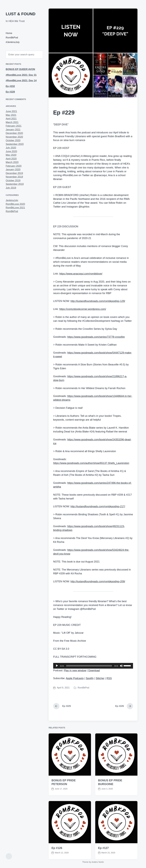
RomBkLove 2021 (15, 208)
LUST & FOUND (21, 14)
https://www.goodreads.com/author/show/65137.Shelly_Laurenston (91, 463)
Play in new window (75, 670)
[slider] (89, 666)
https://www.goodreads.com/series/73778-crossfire (96, 337)
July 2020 (11, 148)
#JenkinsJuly (13, 42)
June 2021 (11, 111)
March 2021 (12, 122)
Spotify (90, 678)
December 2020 (14, 133)
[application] (93, 666)
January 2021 (13, 130)
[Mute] (121, 666)
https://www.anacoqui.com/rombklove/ (81, 274)
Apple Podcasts (75, 678)
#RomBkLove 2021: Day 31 (21, 75)
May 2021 (11, 115)
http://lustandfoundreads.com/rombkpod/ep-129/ (98, 301)
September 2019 (15, 184)
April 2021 (11, 119)
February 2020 (14, 166)
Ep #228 (10, 92)
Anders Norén (98, 862)
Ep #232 (10, 86)
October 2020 (13, 140)
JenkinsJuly (12, 200)
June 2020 (11, 151)
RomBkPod (12, 38)
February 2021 (14, 126)
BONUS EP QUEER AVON (20, 69)
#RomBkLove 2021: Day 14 (21, 81)
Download (94, 670)
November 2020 (14, 137)
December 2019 (14, 173)
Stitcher (100, 678)
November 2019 (14, 177)
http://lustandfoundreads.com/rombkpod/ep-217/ (98, 506)
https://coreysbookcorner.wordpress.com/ (83, 309)
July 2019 (11, 188)
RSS (109, 678)
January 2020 (13, 170)
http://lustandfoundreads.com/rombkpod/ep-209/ (98, 581)
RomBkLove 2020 (15, 204)
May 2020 (11, 155)
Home (9, 33)
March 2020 (12, 162)
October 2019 (13, 180)
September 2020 (15, 144)
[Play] (57, 666)
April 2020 (11, 159)
